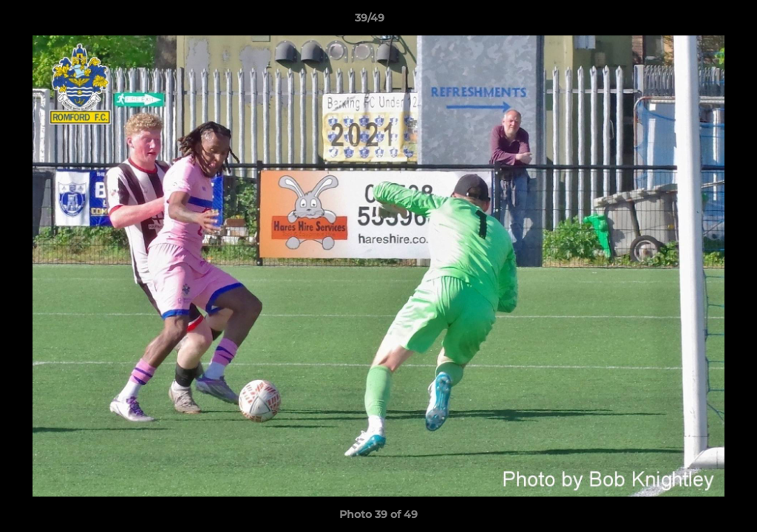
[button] (695, 21)
